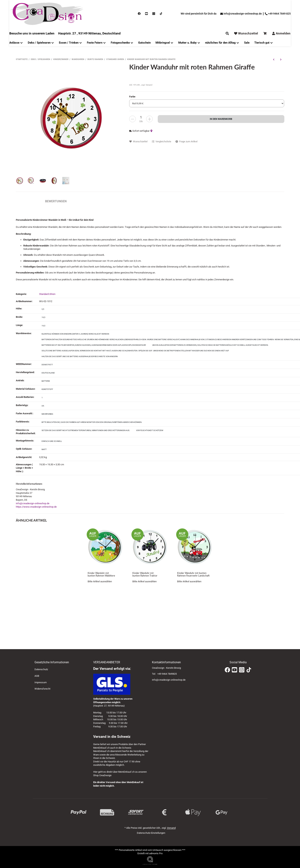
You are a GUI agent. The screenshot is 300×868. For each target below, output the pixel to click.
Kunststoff (47, 389)
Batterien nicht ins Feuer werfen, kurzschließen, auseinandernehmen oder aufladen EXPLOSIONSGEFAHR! (94, 345)
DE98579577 (47, 365)
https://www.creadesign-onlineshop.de (36, 507)
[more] (132, 119)
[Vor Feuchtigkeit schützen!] (150, 431)
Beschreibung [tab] (27, 201)
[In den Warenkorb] (221, 119)
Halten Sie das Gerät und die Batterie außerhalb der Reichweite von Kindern (80, 356)
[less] (149, 119)
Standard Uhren (47, 294)
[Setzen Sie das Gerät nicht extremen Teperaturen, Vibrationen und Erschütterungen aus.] (86, 431)
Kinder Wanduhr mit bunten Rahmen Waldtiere (101, 574)
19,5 (43, 317)
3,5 (43, 309)
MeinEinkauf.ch (101, 748)
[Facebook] (227, 670)
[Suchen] (227, 33)
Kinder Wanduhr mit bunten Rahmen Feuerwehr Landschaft (193, 574)
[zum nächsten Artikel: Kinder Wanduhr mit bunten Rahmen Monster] (281, 59)
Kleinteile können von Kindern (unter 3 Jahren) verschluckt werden (75, 334)
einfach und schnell (52, 441)
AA (43, 406)
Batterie (46, 381)
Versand (149, 85)
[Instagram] (242, 670)
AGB (37, 676)
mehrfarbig (47, 414)
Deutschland (48, 373)
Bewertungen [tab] (56, 201)
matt (44, 449)
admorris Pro (156, 853)
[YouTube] (234, 670)
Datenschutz (41, 669)
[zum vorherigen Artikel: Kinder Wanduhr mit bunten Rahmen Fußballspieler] (274, 59)
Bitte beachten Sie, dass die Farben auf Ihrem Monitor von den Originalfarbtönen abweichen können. (92, 422)
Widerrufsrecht (42, 689)
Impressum (41, 682)
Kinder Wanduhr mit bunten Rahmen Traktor (145, 574)
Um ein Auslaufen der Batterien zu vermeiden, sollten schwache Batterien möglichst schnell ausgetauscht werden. (210, 345)
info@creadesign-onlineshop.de (33, 503)
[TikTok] (249, 670)
